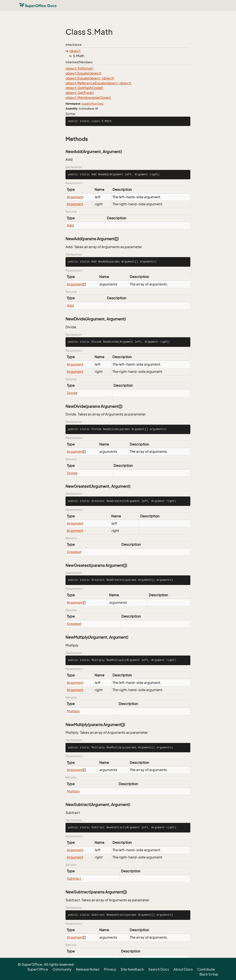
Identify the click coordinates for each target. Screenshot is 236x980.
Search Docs (159, 969)
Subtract (74, 879)
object (75, 51)
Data (101, 104)
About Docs (183, 969)
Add (70, 225)
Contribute (206, 969)
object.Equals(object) (83, 73)
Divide (72, 393)
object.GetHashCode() (84, 88)
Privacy (110, 969)
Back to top (209, 974)
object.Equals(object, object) (90, 78)
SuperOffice (89, 104)
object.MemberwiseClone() (88, 98)
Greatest (74, 552)
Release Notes (88, 969)
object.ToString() (79, 68)
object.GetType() (80, 93)
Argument (75, 197)
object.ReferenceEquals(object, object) (98, 83)
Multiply (73, 711)
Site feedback (132, 969)
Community (62, 969)
